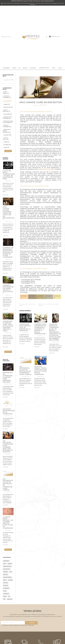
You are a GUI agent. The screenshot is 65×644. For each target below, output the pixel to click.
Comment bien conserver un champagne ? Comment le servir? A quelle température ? (40, 329)
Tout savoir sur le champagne (51, 304)
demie (5, 580)
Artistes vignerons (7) (6, 93)
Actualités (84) (7, 145)
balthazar (6, 572)
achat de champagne (52, 3)
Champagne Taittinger (28, 259)
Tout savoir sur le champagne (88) (7, 101)
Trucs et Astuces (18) (6, 138)
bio (9, 596)
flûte (4, 599)
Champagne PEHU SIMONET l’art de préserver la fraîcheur (25, 327)
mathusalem (6, 561)
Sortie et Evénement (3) (6, 111)
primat (5, 591)
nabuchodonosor (7, 566)
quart (5, 564)
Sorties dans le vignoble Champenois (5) (7, 131)
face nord (6, 583)
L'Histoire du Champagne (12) (7, 97)
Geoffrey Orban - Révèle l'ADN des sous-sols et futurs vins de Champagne (41, 370)
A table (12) (6, 142)
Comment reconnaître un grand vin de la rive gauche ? (8, 289)
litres (11, 572)
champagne (6, 588)
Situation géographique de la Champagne (8, 411)
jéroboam (6, 585)
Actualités (41, 305)
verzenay (10, 580)
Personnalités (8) (8, 114)
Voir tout (8, 151)
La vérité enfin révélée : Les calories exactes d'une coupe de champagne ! (8, 523)
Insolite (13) (6, 148)
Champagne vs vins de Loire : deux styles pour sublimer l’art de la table (8, 326)
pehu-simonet (7, 569)
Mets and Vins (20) (8, 107)
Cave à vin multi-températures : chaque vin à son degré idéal (8, 175)
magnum (10, 564)
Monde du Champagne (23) (7, 126)
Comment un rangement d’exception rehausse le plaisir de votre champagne (8, 252)
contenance (6, 594)
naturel (5, 596)
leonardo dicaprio (7, 577)
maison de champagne (46, 169)
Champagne (36, 235)
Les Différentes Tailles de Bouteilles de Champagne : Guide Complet (8, 484)
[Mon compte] (47, 37)
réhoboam (10, 599)
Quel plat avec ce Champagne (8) (7, 118)
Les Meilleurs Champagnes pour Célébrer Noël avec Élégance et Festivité (8, 446)
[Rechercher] (10, 37)
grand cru (6, 575)
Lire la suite (5, 195)
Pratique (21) (7, 104)
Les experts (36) (8, 135)
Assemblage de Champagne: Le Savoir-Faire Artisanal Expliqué (8, 377)
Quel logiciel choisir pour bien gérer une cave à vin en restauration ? (8, 213)
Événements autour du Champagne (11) (8, 122)
